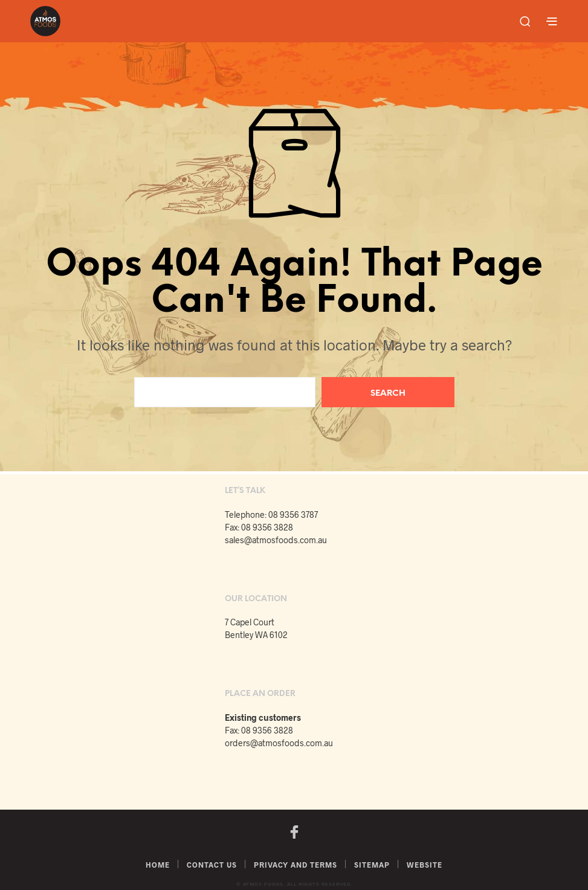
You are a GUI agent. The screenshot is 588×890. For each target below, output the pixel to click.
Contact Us (212, 865)
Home (158, 865)
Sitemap (372, 865)
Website (425, 865)
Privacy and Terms (296, 865)
